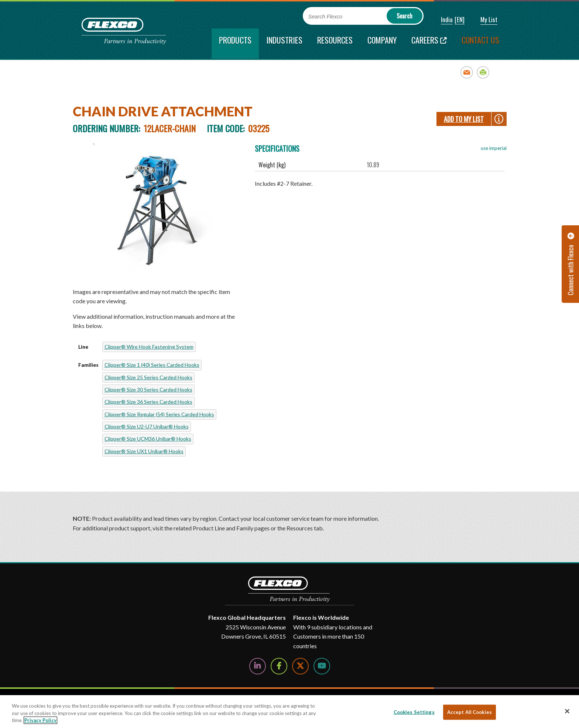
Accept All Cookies (470, 712)
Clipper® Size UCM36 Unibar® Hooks (148, 439)
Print (483, 72)
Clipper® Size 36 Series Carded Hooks (148, 402)
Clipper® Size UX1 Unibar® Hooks (144, 451)
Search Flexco (326, 17)
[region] (289, 712)
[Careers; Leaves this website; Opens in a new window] (429, 44)
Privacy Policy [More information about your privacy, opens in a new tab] (40, 720)
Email (467, 72)
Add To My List (464, 119)
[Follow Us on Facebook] (279, 666)
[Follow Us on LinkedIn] (258, 666)
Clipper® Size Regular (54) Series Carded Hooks (159, 414)
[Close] (567, 711)
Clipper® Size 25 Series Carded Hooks (148, 377)
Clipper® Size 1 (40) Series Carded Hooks (152, 365)
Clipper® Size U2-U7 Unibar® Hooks (147, 426)
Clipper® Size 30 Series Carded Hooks (148, 389)
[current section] (235, 44)
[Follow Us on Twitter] (300, 666)
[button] (442, 20)
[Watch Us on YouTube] (322, 666)
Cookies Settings (414, 712)
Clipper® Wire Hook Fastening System (149, 347)
